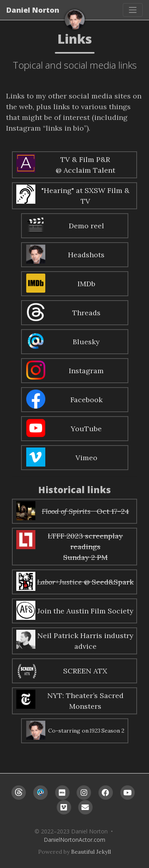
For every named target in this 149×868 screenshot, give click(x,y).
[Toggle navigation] (133, 10)
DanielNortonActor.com (74, 840)
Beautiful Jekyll (91, 852)
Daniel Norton (33, 10)
